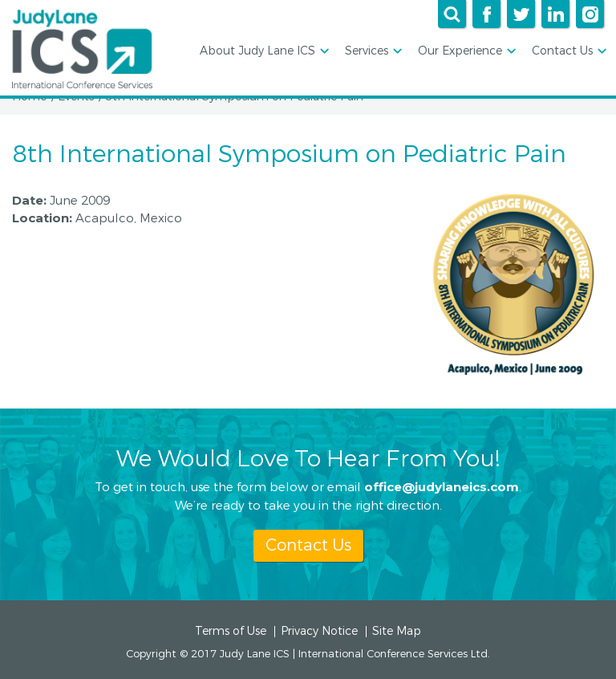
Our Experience (466, 52)
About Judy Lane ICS (263, 52)
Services (372, 52)
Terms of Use (231, 632)
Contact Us (568, 52)
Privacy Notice (319, 632)
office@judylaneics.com (442, 487)
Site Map (397, 632)
